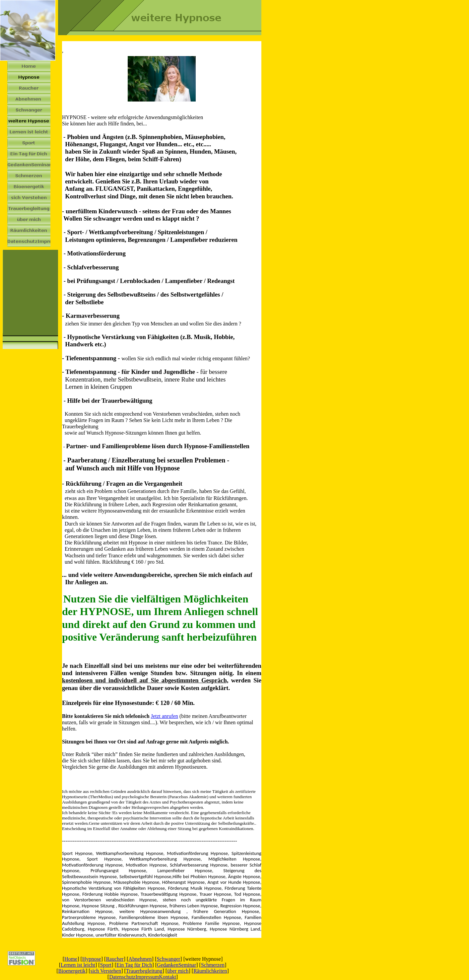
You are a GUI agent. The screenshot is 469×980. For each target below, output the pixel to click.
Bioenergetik (72, 971)
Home (71, 959)
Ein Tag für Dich (134, 965)
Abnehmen (140, 959)
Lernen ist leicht (78, 965)
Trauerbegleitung (144, 971)
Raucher (115, 959)
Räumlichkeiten (210, 971)
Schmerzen (213, 965)
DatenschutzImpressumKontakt (143, 977)
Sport (106, 965)
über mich (178, 971)
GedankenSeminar (176, 965)
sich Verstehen (106, 971)
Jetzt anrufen (165, 716)
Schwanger (168, 959)
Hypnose (92, 959)
